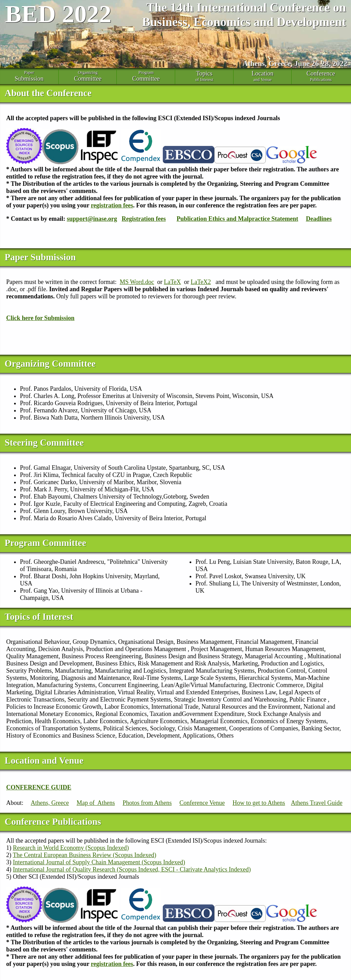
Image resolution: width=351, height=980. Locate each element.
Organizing (88, 76)
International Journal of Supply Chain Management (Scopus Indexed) (99, 862)
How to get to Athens (259, 803)
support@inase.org (92, 219)
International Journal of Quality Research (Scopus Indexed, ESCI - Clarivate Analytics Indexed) (132, 869)
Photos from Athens (147, 803)
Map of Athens (96, 803)
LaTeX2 (201, 282)
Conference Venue (202, 803)
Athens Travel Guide (317, 803)
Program (146, 76)
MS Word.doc (137, 282)
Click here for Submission (40, 318)
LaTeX (172, 282)
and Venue (263, 76)
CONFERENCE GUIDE (39, 787)
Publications (321, 76)
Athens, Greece (50, 803)
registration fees (112, 205)
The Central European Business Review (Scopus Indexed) (84, 855)
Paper (29, 76)
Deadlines (319, 219)
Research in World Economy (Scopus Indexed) (71, 848)
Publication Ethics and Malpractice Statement (237, 219)
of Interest (204, 76)
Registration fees (144, 219)
